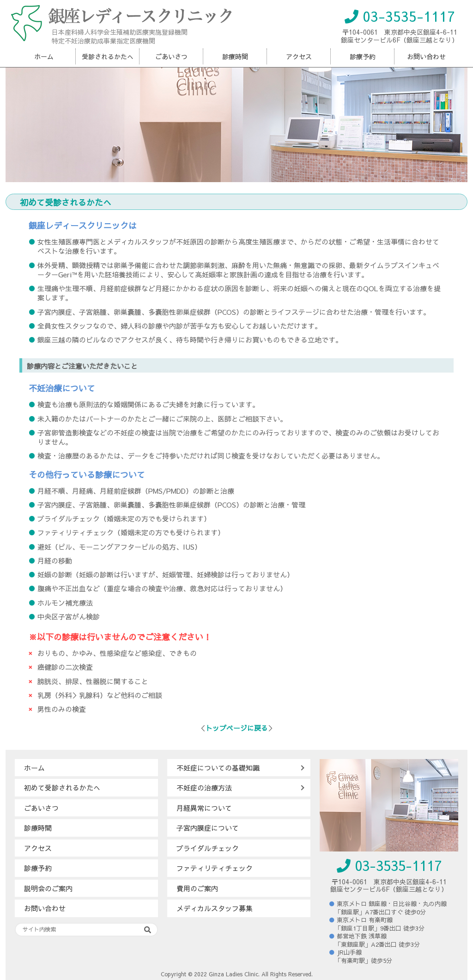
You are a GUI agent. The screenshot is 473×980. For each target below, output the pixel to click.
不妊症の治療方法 (204, 787)
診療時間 (235, 56)
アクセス (299, 56)
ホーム (44, 56)
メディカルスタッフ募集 (215, 908)
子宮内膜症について (208, 828)
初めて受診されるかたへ (62, 787)
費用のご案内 (197, 888)
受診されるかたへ (108, 56)
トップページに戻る (237, 728)
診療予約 (363, 56)
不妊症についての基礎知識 (218, 768)
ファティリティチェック (215, 868)
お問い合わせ (426, 56)
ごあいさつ (171, 56)
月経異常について (204, 808)
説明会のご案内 (48, 888)
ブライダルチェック (208, 848)
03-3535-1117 (400, 16)
